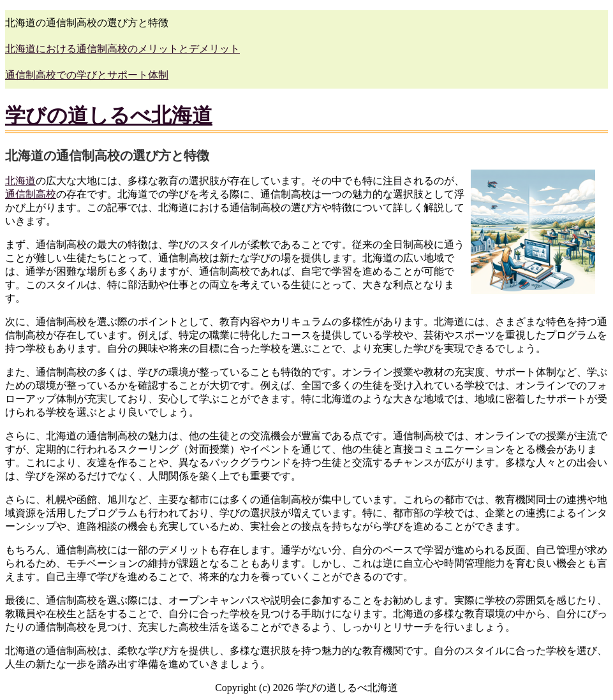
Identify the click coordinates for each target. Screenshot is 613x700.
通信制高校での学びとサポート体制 (87, 75)
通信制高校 (31, 194)
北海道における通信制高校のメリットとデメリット (122, 49)
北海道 (20, 181)
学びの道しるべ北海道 (109, 115)
